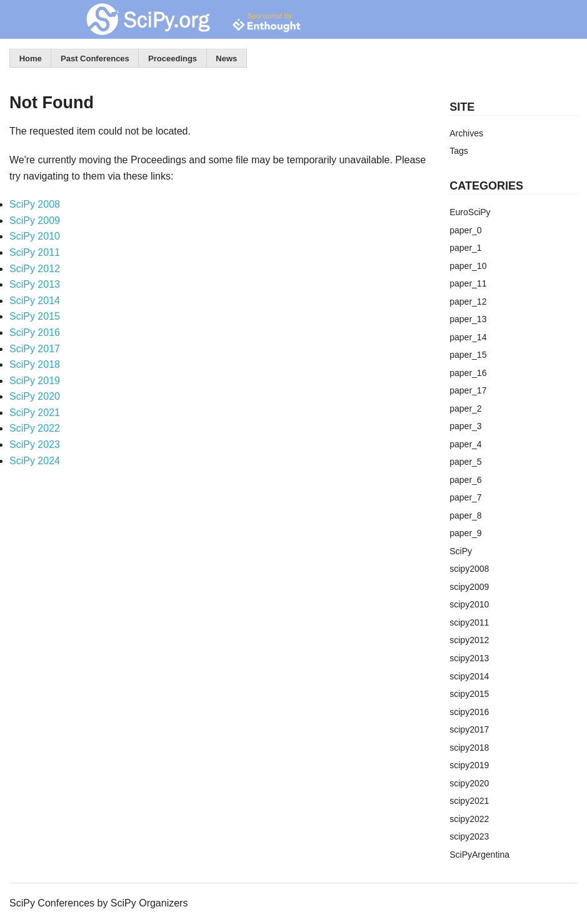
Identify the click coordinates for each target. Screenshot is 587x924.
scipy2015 (469, 694)
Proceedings (173, 58)
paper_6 (465, 480)
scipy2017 (469, 729)
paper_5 (465, 462)
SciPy (461, 551)
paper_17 (468, 390)
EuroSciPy (470, 212)
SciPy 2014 (35, 301)
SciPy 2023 (35, 444)
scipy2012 (469, 640)
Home (31, 58)
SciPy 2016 (35, 333)
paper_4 (465, 444)
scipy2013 (469, 658)
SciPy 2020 (35, 396)
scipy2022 (469, 819)
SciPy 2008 (35, 204)
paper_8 (465, 515)
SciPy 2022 (35, 428)
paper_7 (465, 497)
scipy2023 (469, 836)
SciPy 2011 (35, 252)
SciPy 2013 (35, 284)
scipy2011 (469, 622)
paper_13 (468, 319)
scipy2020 (469, 783)
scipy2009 (469, 587)
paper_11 (468, 283)
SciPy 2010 (35, 236)
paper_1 (465, 248)
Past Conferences (95, 58)
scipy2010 (469, 604)
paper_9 (465, 533)
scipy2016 (469, 712)
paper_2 (465, 409)
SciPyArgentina (479, 855)
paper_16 (468, 373)
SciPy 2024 (35, 461)
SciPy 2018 (35, 364)
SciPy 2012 (35, 269)
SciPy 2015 (35, 316)
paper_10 (468, 266)
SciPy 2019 (35, 381)
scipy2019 (469, 765)
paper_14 (468, 337)
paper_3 (465, 426)
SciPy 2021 (35, 413)
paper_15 (468, 355)
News (226, 58)
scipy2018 (469, 748)
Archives (466, 133)
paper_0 (465, 230)
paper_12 (468, 302)
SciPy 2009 (35, 221)
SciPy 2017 (35, 349)
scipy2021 (469, 801)
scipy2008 (469, 569)
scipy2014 (469, 676)
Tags (459, 151)
